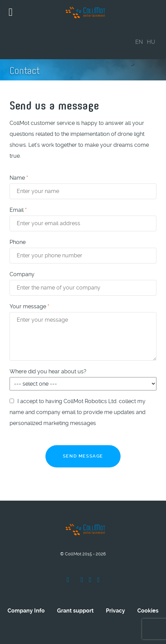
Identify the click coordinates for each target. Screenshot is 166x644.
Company (22, 274)
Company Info (26, 611)
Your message (29, 306)
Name (19, 178)
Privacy (115, 611)
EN (139, 42)
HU (151, 42)
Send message (83, 456)
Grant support (75, 611)
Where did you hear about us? (48, 371)
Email (18, 210)
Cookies (148, 611)
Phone (18, 242)
